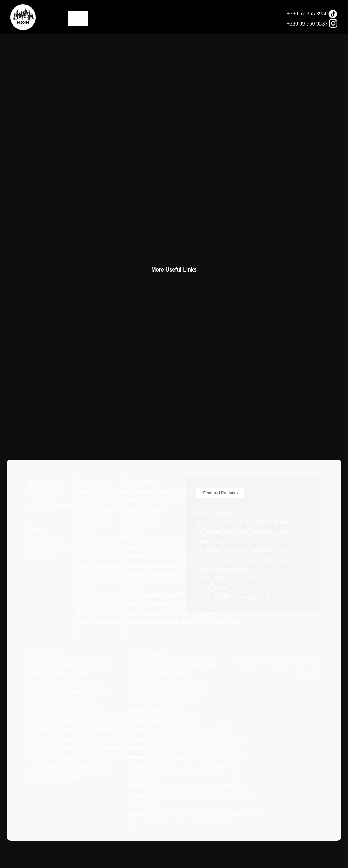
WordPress (309, 673)
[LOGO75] (23, 7)
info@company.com (52, 505)
